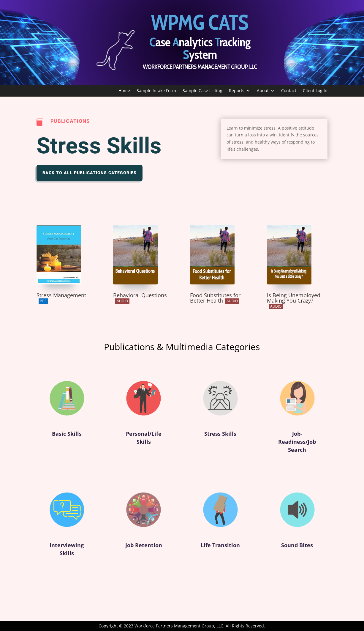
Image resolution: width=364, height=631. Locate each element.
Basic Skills (67, 437)
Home (124, 91)
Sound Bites (297, 548)
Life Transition (220, 548)
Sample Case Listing (202, 91)
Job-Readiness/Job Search (297, 446)
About (263, 91)
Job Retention (144, 548)
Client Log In (315, 91)
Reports (237, 91)
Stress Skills (220, 437)
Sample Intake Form (156, 91)
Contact (289, 91)
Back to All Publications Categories (90, 173)
